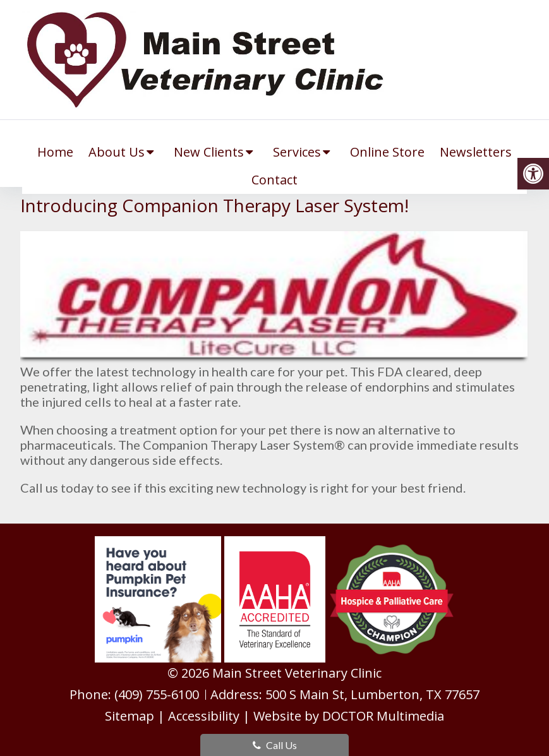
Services (297, 152)
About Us (117, 152)
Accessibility (204, 716)
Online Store (387, 152)
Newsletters (476, 152)
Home (55, 152)
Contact (274, 180)
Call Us (275, 745)
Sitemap (130, 716)
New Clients (209, 152)
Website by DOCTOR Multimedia (349, 716)
